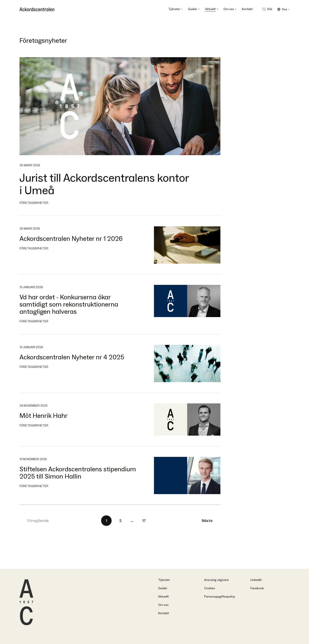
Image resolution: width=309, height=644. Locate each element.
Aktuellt (163, 597)
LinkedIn (256, 580)
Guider (163, 588)
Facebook (257, 588)
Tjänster (164, 580)
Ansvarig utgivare (216, 580)
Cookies (210, 588)
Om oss (163, 605)
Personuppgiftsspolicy (220, 597)
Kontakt (163, 613)
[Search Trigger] (267, 9)
